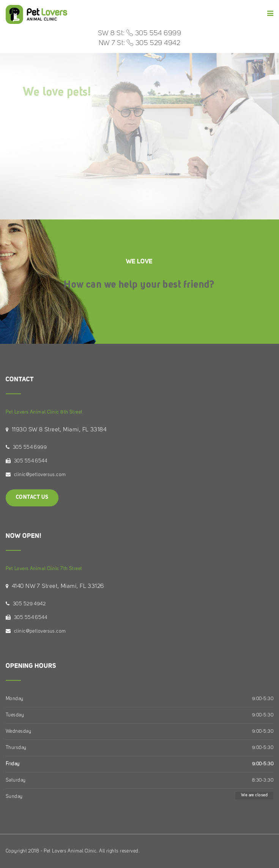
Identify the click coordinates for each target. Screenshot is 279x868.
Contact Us (32, 497)
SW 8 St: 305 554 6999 (139, 33)
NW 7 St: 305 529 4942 (139, 43)
